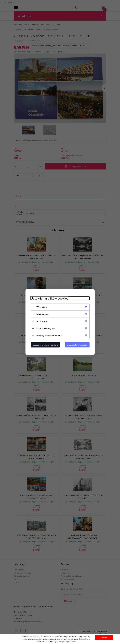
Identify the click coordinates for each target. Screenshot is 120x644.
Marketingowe (43, 314)
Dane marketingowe (46, 328)
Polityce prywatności (67, 642)
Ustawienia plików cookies (49, 298)
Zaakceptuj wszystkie (77, 345)
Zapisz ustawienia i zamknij (45, 345)
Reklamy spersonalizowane (49, 336)
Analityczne (42, 321)
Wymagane (42, 307)
